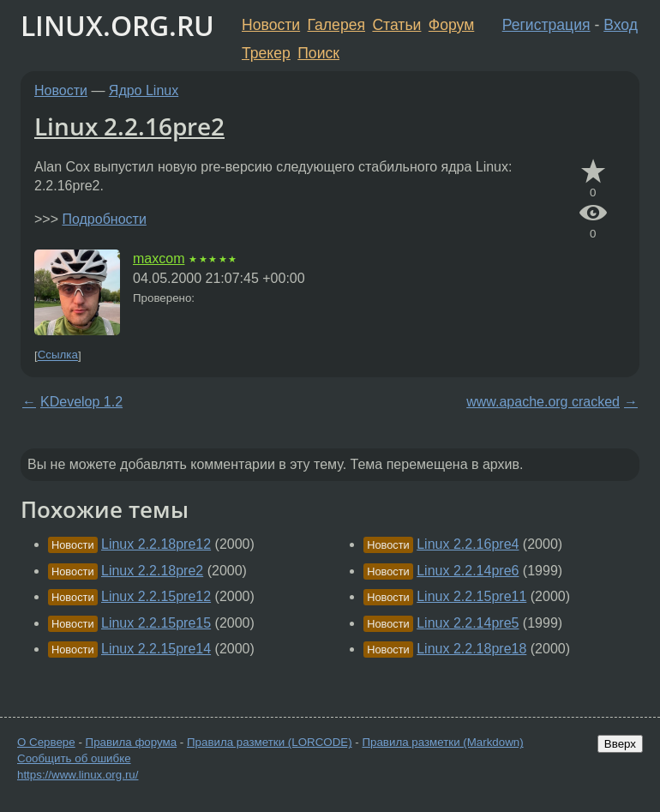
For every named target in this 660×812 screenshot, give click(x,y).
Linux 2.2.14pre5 (468, 623)
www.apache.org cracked (543, 402)
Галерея (336, 25)
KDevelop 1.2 (81, 402)
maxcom (159, 259)
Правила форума (132, 742)
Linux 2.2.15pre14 (156, 649)
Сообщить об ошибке (74, 758)
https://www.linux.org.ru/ (78, 775)
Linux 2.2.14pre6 (468, 571)
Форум (451, 25)
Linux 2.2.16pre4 (468, 544)
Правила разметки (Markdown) (442, 742)
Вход (621, 25)
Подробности (104, 219)
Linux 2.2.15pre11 (471, 596)
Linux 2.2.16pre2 (129, 126)
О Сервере (46, 742)
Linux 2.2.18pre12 (156, 544)
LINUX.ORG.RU (117, 25)
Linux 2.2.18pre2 (152, 571)
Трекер (266, 53)
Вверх (620, 744)
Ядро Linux (144, 90)
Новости (271, 25)
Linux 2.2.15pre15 (156, 623)
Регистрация (546, 25)
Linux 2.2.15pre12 (156, 596)
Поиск (318, 53)
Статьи (396, 25)
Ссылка (58, 355)
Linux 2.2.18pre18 (471, 649)
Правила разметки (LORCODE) (270, 742)
